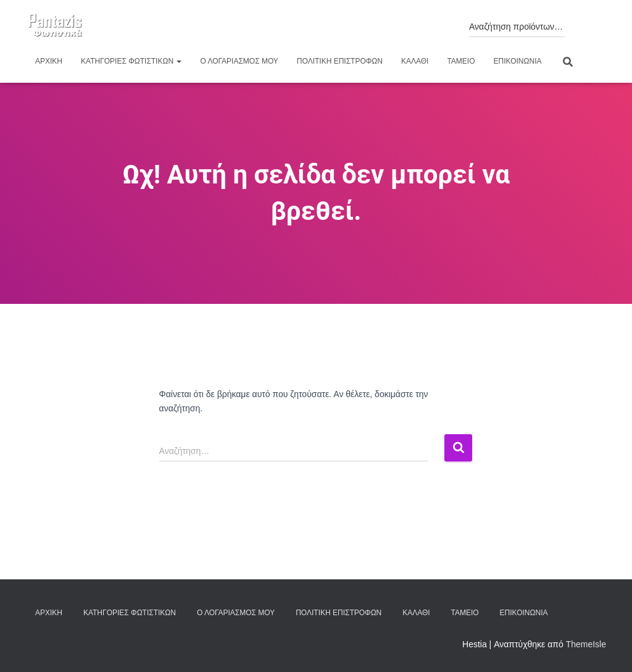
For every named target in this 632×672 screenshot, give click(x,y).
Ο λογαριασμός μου (239, 61)
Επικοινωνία (518, 61)
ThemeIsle (586, 644)
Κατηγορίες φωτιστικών (131, 61)
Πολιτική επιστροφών (340, 61)
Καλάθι (415, 61)
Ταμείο (461, 61)
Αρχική (49, 61)
